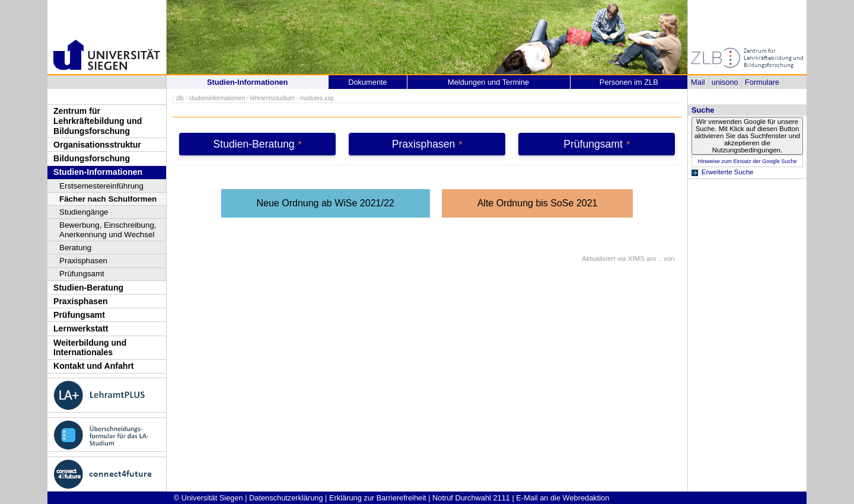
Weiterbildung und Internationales (90, 348)
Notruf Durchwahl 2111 (471, 498)
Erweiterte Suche (728, 172)
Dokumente (367, 82)
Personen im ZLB (629, 82)
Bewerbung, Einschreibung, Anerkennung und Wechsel (108, 230)
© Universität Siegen (208, 498)
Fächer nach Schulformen (108, 199)
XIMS (636, 259)
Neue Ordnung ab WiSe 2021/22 (326, 203)
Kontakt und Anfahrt (94, 366)
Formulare (762, 82)
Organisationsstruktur (97, 145)
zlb (180, 98)
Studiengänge (84, 212)
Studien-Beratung (88, 288)
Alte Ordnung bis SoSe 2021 (538, 203)
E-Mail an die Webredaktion (563, 498)
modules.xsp (316, 98)
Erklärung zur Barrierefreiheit (378, 498)
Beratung (75, 248)
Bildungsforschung (92, 158)
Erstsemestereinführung (101, 186)
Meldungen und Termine (488, 82)
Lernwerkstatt (81, 328)
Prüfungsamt (82, 274)
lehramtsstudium (273, 98)
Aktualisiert (598, 259)
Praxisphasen (83, 261)
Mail (698, 82)
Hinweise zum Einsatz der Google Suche (747, 161)
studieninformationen (217, 98)
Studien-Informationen (98, 172)
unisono (725, 82)
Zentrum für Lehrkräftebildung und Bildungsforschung (98, 121)
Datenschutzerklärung (286, 498)
